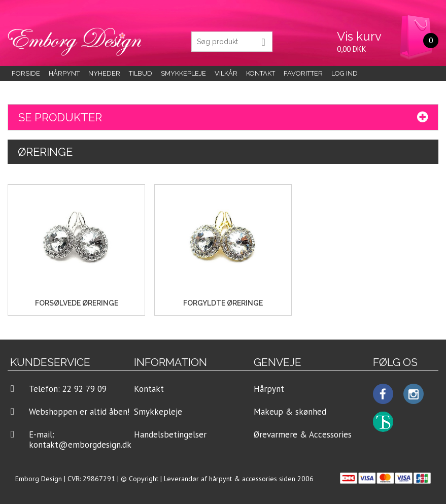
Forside (26, 73)
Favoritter (303, 73)
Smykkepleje (183, 73)
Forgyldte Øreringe (223, 303)
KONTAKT (261, 73)
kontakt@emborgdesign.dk (80, 445)
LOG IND (345, 73)
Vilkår (226, 73)
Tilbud (141, 73)
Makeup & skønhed (290, 412)
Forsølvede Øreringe (77, 303)
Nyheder (104, 73)
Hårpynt (64, 73)
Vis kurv (359, 36)
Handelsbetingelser (170, 434)
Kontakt (149, 389)
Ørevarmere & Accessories (303, 434)
